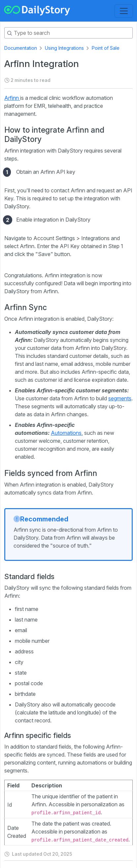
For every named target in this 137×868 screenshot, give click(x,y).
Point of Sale (106, 48)
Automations (66, 433)
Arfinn (12, 98)
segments (120, 398)
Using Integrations (64, 48)
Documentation (21, 48)
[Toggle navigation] (124, 11)
